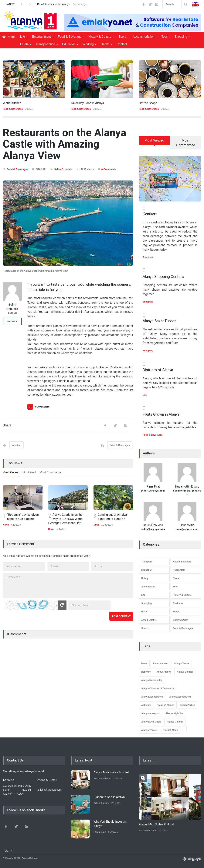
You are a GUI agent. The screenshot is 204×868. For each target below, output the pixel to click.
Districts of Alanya (158, 370)
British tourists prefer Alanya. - (62, 4)
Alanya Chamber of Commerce (158, 688)
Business (178, 603)
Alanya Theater (149, 730)
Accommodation (145, 37)
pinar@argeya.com (153, 491)
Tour (166, 37)
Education (70, 44)
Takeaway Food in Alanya (87, 103)
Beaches (146, 672)
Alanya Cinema (175, 722)
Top (6, 850)
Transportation (47, 44)
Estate (26, 44)
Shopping (182, 37)
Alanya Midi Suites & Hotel (111, 772)
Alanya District (185, 672)
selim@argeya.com (153, 529)
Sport (123, 37)
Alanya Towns (182, 663)
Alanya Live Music (151, 722)
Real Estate (179, 570)
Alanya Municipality (152, 680)
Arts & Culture (149, 620)
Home (9, 37)
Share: (8, 425)
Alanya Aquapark (151, 713)
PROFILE (12, 322)
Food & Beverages (13, 109)
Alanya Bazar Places (159, 321)
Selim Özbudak (63, 169)
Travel (176, 612)
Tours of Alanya (166, 705)
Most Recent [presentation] (11, 472)
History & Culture (101, 37)
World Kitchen (12, 103)
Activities (146, 705)
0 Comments (109, 169)
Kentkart (150, 214)
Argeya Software (30, 858)
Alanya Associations (152, 697)
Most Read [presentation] (29, 472)
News (6, 525)
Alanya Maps (148, 587)
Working (90, 44)
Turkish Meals (171, 730)
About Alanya (164, 672)
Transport (148, 257)
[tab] (11, 473)
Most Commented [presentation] (51, 472)
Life (24, 37)
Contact (122, 44)
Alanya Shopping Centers (163, 277)
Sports (145, 628)
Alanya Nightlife (174, 713)
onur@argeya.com (187, 529)
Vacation (17, 445)
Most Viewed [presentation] (154, 140)
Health (106, 44)
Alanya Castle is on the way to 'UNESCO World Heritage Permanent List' (65, 519)
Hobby (145, 578)
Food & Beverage (71, 37)
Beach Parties (187, 705)
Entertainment (43, 37)
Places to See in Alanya (109, 797)
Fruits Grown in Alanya (161, 414)
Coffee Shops (148, 103)
